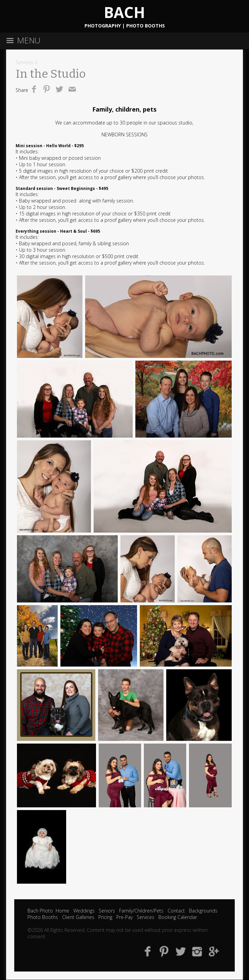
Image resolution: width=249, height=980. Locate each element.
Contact (176, 911)
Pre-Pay (124, 917)
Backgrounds (203, 911)
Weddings (84, 911)
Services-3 (27, 62)
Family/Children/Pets (141, 911)
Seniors (107, 911)
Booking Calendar (178, 917)
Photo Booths (43, 917)
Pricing (105, 917)
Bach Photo (40, 911)
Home (62, 911)
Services (146, 917)
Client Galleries (78, 917)
